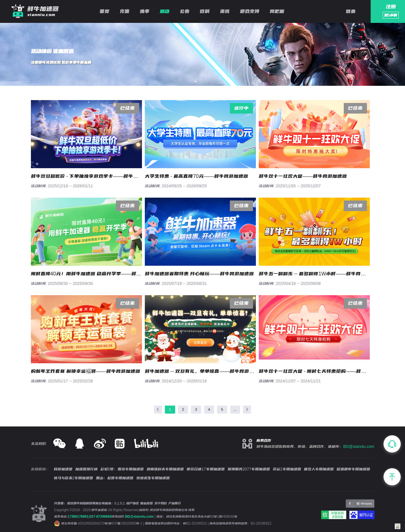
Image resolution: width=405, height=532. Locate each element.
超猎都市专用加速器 (353, 469)
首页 (104, 11)
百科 (205, 11)
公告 (185, 11)
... (235, 409)
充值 (125, 11)
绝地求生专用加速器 (153, 478)
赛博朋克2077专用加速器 (249, 469)
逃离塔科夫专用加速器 (165, 469)
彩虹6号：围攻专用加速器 (122, 469)
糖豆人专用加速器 (319, 469)
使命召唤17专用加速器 (206, 469)
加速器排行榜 (86, 469)
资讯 (225, 11)
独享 (145, 11)
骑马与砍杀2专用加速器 (74, 478)
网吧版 (277, 11)
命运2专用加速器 (287, 469)
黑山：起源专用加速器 (115, 478)
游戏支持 (250, 11)
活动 (165, 11)
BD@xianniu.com (359, 446)
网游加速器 (63, 469)
